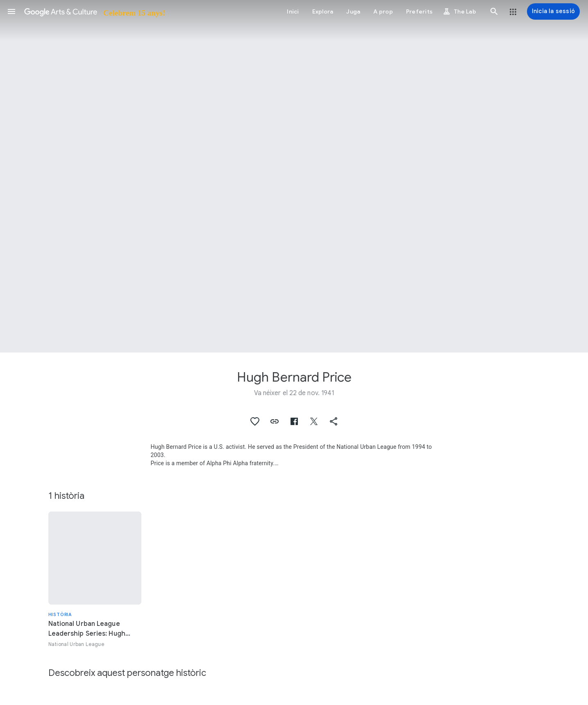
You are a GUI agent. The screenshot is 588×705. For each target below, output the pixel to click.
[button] (11, 11)
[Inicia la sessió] (553, 11)
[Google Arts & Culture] (94, 11)
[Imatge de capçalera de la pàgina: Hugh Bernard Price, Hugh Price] (294, 176)
